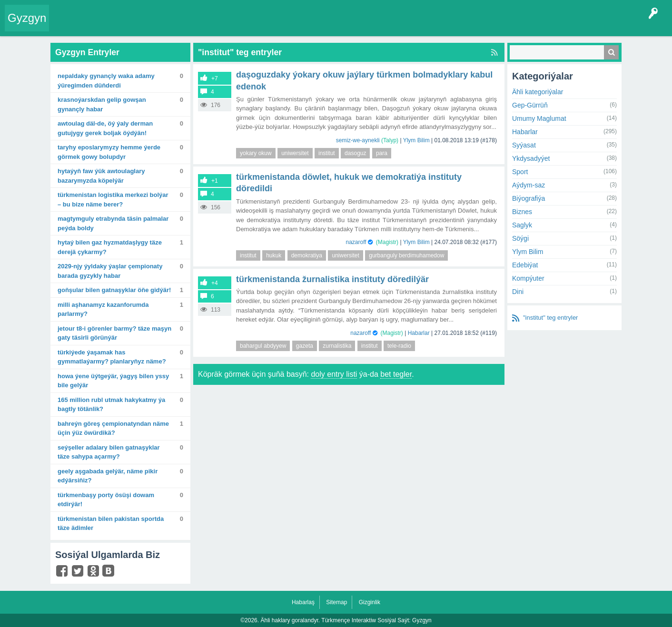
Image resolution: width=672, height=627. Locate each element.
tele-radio (399, 346)
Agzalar (237, 26)
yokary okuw (256, 153)
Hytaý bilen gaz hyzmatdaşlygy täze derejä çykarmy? (110, 247)
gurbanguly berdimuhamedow (406, 255)
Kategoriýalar (200, 26)
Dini (518, 292)
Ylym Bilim (416, 140)
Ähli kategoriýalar (538, 92)
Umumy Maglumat (539, 118)
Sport (520, 172)
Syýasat (524, 145)
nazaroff (356, 242)
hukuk (274, 255)
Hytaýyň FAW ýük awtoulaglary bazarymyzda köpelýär (101, 176)
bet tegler (396, 374)
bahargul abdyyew (263, 346)
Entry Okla (70, 26)
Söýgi (520, 238)
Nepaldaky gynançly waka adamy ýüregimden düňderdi (106, 81)
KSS (306, 26)
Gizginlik (370, 602)
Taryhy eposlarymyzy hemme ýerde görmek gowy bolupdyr (109, 152)
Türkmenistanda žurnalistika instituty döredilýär (332, 279)
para (382, 153)
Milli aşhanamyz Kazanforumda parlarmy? (103, 309)
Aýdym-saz (529, 185)
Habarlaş (303, 602)
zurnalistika (337, 346)
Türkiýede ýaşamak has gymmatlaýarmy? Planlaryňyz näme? (112, 357)
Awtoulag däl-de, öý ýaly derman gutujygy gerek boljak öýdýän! (105, 128)
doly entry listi (334, 374)
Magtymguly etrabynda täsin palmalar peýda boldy (113, 223)
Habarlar (419, 333)
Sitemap (336, 602)
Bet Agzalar (272, 26)
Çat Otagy (339, 26)
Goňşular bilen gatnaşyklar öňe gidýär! (114, 290)
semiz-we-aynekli (358, 140)
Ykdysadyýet (531, 158)
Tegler (163, 26)
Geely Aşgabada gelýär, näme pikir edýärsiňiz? (108, 476)
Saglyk (522, 225)
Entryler (103, 26)
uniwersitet (295, 153)
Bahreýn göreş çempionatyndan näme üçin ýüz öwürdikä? (113, 428)
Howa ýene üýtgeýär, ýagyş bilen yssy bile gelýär (113, 381)
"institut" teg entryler (550, 318)
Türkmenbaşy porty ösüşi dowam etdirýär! (106, 500)
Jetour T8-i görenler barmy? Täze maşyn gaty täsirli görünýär (114, 333)
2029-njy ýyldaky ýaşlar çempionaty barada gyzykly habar (110, 271)
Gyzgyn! (133, 26)
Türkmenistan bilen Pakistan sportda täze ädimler (111, 524)
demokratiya (307, 255)
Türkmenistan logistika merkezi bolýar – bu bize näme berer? (113, 200)
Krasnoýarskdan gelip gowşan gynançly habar (102, 104)
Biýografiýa (529, 198)
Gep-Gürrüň (530, 105)
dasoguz (355, 153)
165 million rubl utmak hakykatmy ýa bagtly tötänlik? (111, 405)
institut (327, 153)
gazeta (305, 346)
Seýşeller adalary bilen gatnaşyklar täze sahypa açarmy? (109, 452)
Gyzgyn (27, 18)
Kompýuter (528, 278)
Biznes (522, 212)
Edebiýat (525, 265)
